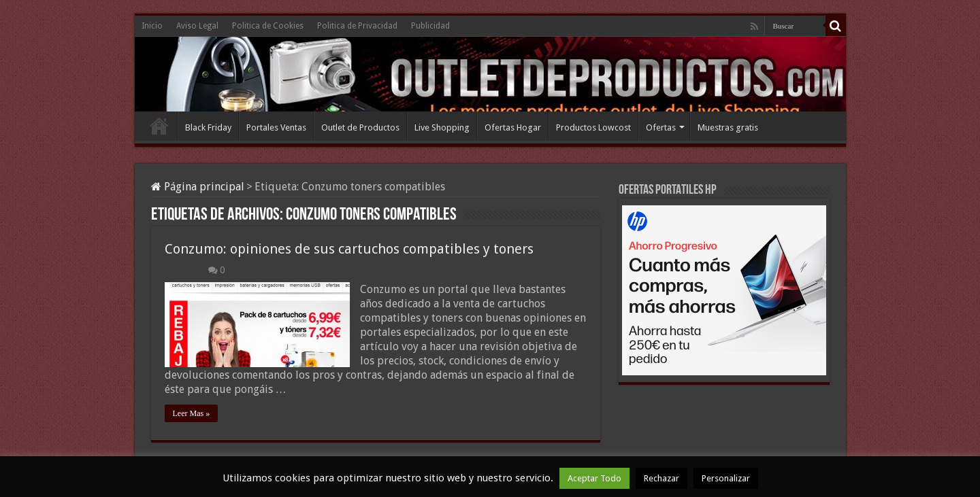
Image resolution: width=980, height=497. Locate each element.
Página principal (198, 187)
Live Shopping (442, 127)
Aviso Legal (197, 26)
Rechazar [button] (661, 478)
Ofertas (661, 127)
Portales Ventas (276, 127)
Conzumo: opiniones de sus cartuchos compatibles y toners (349, 249)
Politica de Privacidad (357, 26)
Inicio (152, 26)
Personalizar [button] (726, 478)
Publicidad (430, 26)
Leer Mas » (192, 413)
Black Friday (208, 127)
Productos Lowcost (593, 127)
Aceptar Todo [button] (594, 478)
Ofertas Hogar (513, 127)
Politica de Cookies (268, 26)
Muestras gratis (728, 127)
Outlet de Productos (360, 127)
